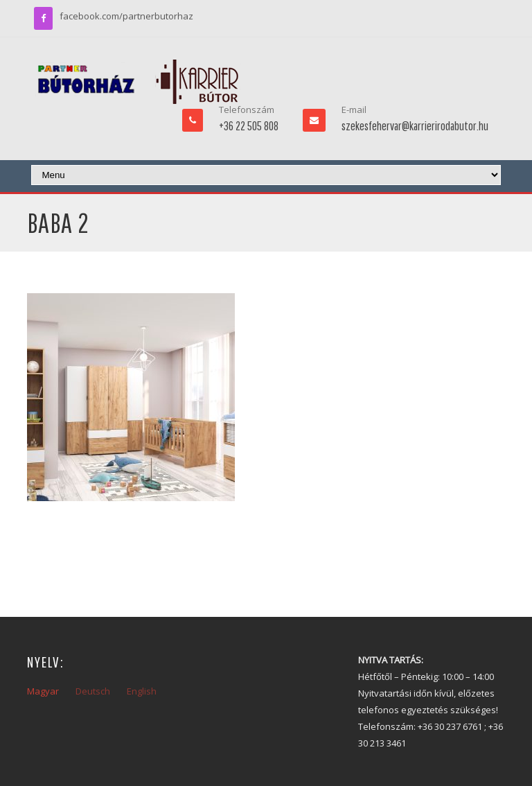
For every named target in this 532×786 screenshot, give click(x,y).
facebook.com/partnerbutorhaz (126, 16)
